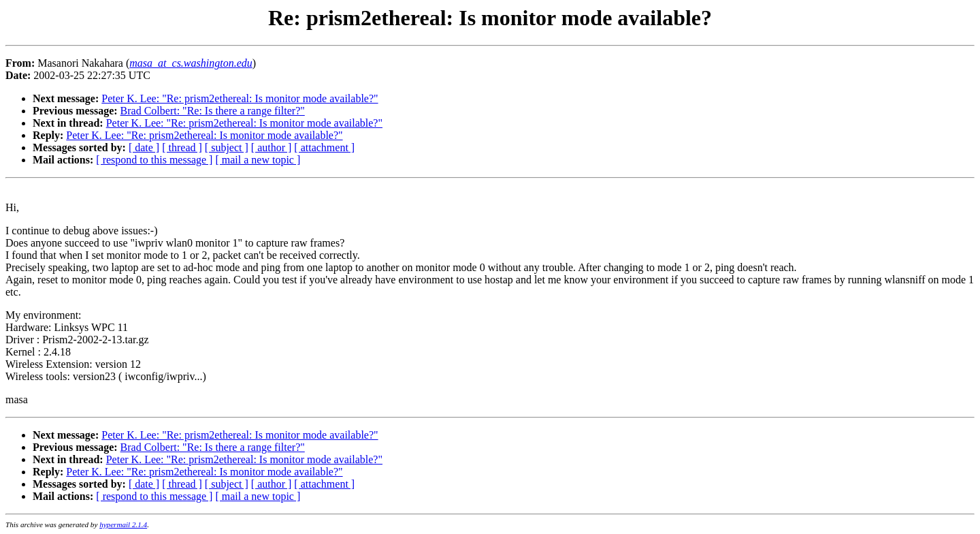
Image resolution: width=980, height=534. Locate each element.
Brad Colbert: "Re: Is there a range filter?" (213, 111)
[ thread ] (182, 147)
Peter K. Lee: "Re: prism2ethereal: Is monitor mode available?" (240, 98)
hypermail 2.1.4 (123, 524)
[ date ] (144, 147)
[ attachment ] (324, 147)
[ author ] (272, 147)
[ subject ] (227, 147)
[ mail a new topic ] (258, 160)
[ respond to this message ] (154, 160)
